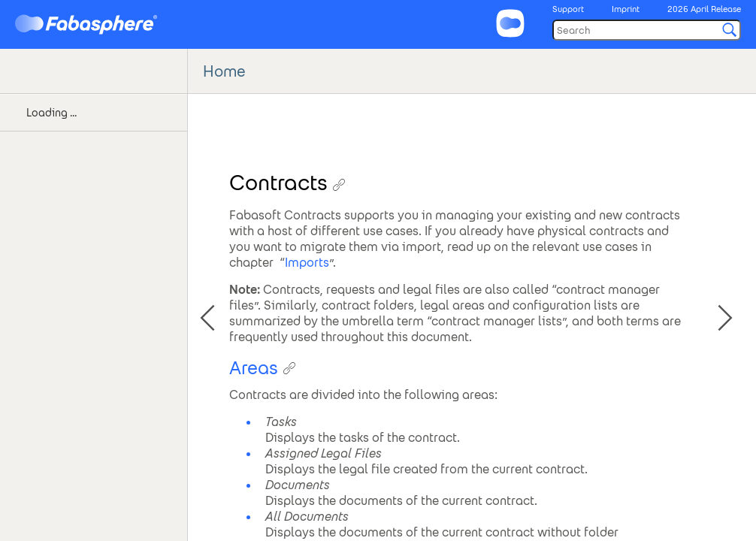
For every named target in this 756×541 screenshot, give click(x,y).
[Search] (647, 30)
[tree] (94, 131)
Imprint (626, 9)
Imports (307, 263)
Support (568, 9)
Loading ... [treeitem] (51, 113)
